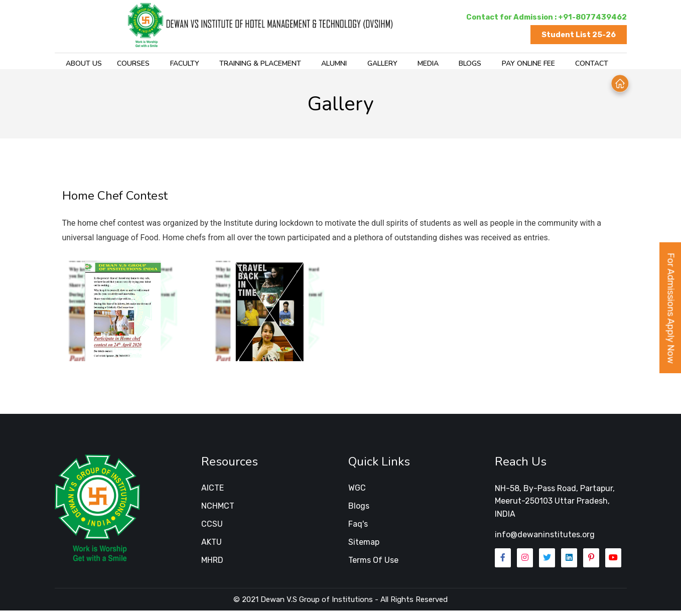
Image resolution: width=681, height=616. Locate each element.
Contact (572, 65)
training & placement (248, 65)
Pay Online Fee (510, 65)
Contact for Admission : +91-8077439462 (545, 17)
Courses (123, 65)
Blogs (453, 65)
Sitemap (364, 548)
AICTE (213, 494)
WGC (357, 494)
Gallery (367, 65)
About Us (76, 65)
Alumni (320, 65)
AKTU (212, 548)
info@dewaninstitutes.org (545, 540)
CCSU (212, 530)
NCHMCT (218, 512)
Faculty (173, 65)
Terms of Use (373, 566)
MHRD (212, 566)
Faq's (358, 530)
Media (412, 65)
